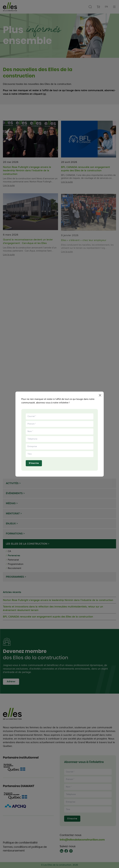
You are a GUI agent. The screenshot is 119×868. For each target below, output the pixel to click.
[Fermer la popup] (100, 394)
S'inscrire (34, 464)
